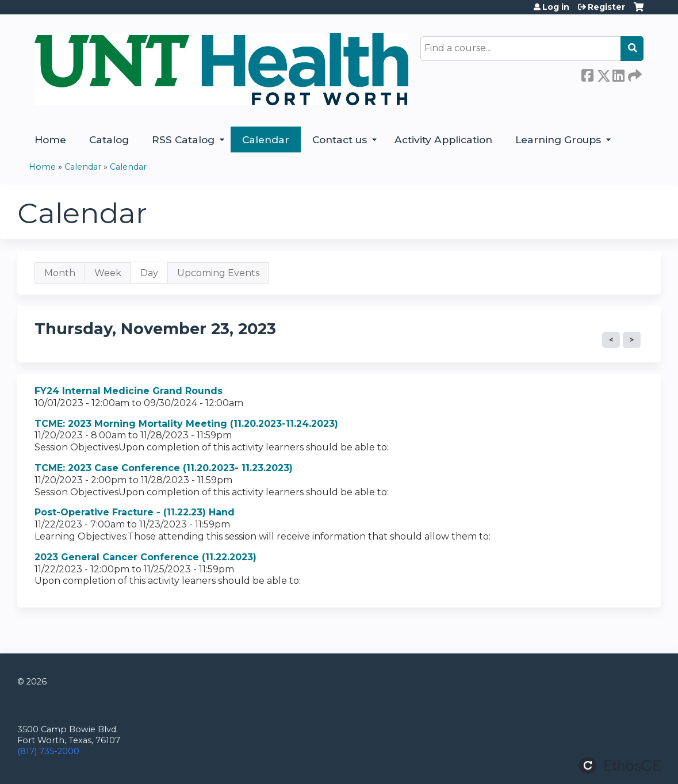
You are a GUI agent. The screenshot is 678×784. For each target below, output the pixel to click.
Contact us (340, 139)
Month (60, 273)
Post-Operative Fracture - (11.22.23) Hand (135, 512)
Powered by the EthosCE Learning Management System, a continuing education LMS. (620, 765)
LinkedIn (618, 74)
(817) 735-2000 (48, 751)
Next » (632, 340)
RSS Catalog (183, 139)
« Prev (611, 340)
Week (108, 273)
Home (50, 139)
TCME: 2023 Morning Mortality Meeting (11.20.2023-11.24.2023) (186, 424)
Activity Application (443, 139)
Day (154, 276)
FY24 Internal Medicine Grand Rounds (129, 391)
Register (606, 7)
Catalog (109, 139)
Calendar (266, 139)
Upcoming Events (218, 273)
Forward (634, 74)
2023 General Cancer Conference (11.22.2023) (145, 557)
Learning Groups (558, 139)
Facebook (587, 74)
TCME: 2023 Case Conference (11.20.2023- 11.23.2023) (164, 468)
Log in (556, 7)
